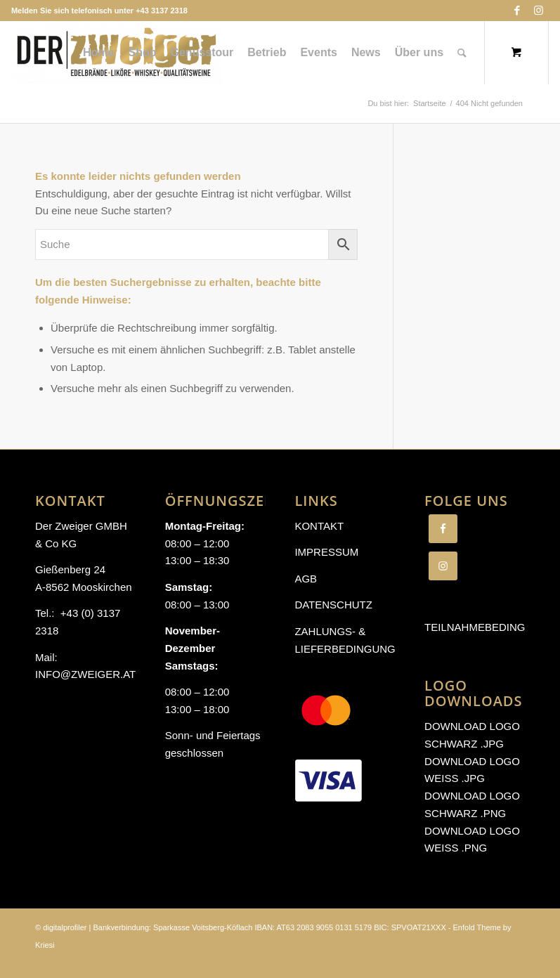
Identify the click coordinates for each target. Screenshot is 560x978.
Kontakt (319, 526)
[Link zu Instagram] (538, 11)
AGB (306, 579)
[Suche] (462, 53)
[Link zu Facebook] (517, 11)
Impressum (326, 552)
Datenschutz (333, 605)
